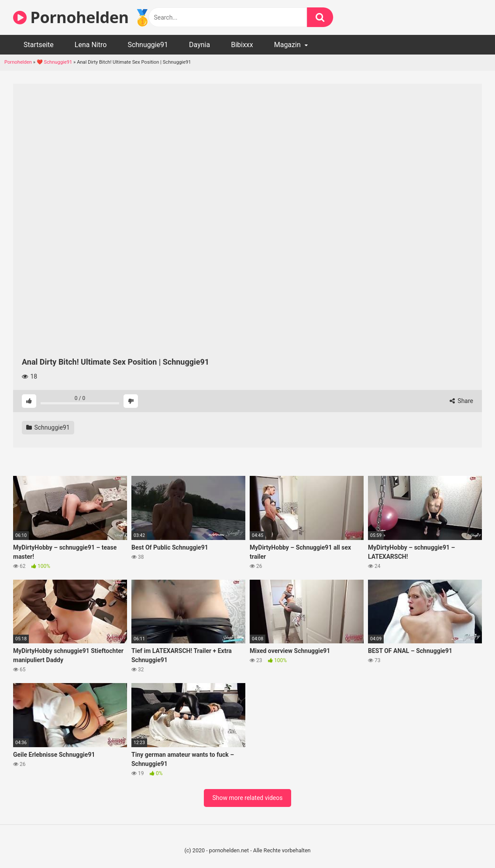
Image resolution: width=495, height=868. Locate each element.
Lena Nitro (91, 45)
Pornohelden (18, 62)
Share (461, 401)
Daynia (199, 45)
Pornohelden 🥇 (82, 17)
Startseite (39, 45)
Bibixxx (242, 45)
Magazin (287, 45)
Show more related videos (248, 798)
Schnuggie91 (148, 45)
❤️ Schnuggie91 (55, 62)
